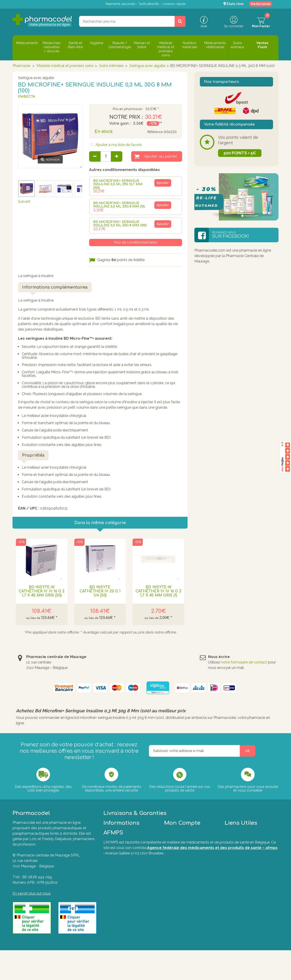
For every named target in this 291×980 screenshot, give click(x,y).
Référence (155, 132)
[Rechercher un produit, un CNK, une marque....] (180, 21)
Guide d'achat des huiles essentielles (124, 911)
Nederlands (261, 4)
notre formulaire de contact (244, 662)
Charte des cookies (119, 875)
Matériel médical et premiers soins (65, 66)
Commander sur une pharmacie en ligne (130, 897)
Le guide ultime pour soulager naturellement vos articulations (129, 920)
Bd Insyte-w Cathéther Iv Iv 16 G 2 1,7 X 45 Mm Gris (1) (158, 591)
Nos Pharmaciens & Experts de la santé (129, 929)
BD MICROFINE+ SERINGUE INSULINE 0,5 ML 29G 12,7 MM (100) (118, 184)
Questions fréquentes (243, 864)
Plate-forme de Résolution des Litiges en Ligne (250, 882)
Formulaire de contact (243, 869)
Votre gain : (120, 124)
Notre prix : (126, 117)
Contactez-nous (117, 864)
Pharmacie (21, 66)
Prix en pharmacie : (128, 109)
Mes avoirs (173, 869)
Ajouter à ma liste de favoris (118, 145)
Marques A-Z (236, 875)
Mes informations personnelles (190, 880)
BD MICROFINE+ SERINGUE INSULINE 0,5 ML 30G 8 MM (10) (119, 205)
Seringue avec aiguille (147, 66)
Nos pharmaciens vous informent (123, 887)
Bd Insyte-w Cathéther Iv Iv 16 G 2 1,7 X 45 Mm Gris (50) (42, 591)
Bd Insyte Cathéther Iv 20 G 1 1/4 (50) (100, 591)
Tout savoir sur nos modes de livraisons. (218, 844)
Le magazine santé (119, 880)
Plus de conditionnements (136, 242)
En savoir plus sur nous (32, 893)
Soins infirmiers (112, 66)
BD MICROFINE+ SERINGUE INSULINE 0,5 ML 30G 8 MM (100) (120, 224)
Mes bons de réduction (183, 886)
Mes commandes (179, 864)
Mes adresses (176, 875)
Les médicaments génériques (128, 904)
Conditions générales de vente (129, 869)
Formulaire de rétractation (246, 889)
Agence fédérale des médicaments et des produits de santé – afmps (212, 955)
